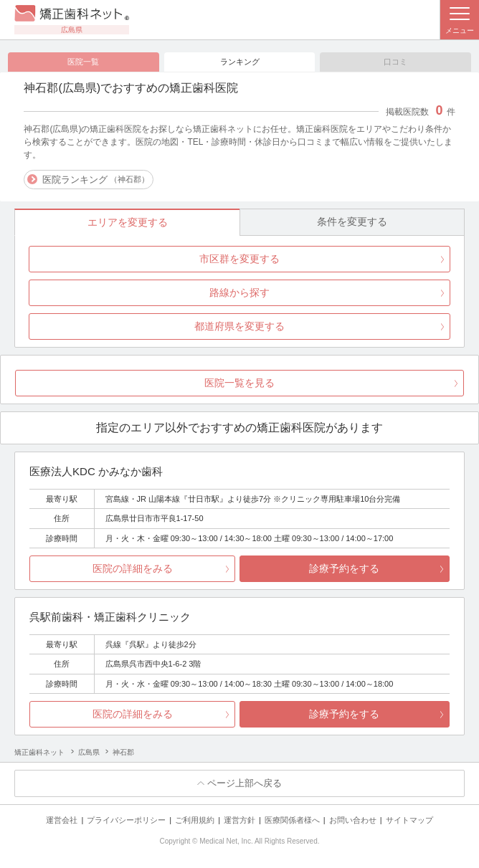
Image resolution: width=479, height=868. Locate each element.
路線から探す (239, 292)
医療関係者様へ (292, 820)
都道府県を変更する (239, 326)
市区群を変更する (239, 259)
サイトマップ (409, 820)
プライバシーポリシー (126, 820)
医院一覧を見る (239, 383)
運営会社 (62, 820)
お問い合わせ (353, 820)
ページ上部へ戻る (245, 783)
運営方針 (239, 820)
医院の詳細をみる (133, 568)
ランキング (240, 62)
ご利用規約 (195, 820)
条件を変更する (352, 221)
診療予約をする (344, 568)
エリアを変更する (128, 222)
